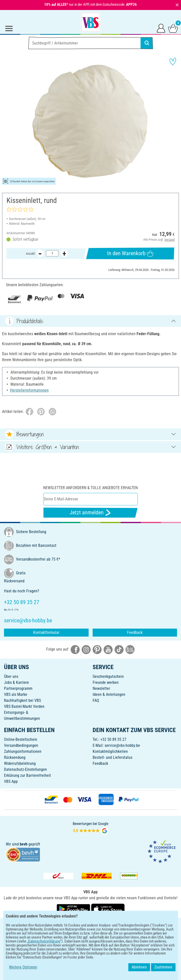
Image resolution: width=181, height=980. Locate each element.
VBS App (11, 781)
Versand (169, 240)
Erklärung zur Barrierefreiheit (27, 775)
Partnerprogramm (18, 688)
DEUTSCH (90, 925)
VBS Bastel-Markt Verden (24, 706)
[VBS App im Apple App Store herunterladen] (108, 909)
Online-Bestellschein (21, 739)
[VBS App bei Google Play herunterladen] (74, 909)
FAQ (96, 700)
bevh (24, 844)
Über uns (11, 676)
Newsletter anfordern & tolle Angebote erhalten (90, 488)
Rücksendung (15, 757)
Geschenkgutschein (108, 676)
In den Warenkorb (130, 253)
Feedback (135, 632)
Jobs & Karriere (16, 682)
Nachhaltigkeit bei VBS (22, 700)
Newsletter (101, 688)
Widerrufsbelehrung (20, 763)
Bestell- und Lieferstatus (112, 757)
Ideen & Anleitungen (109, 694)
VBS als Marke (16, 694)
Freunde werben (106, 682)
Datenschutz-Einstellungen (25, 769)
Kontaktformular (46, 632)
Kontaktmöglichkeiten (110, 751)
